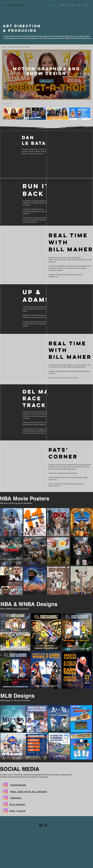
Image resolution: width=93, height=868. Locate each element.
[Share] (85, 47)
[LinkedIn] (41, 825)
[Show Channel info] (89, 47)
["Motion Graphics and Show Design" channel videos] (46, 116)
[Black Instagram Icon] (46, 825)
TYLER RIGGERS (13, 5)
